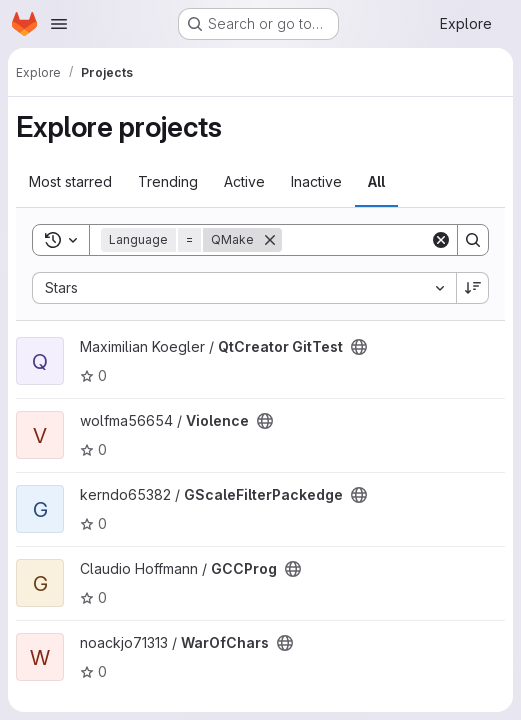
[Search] (473, 240)
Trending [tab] (168, 181)
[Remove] (270, 240)
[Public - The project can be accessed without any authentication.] (359, 347)
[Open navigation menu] (59, 24)
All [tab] (376, 181)
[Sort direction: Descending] (473, 288)
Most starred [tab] (70, 181)
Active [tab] (244, 181)
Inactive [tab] (316, 181)
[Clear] (441, 240)
